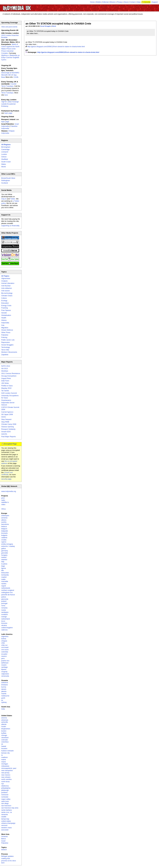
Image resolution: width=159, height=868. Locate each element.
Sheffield (5, 159)
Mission (113, 2)
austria (4, 522)
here (6, 95)
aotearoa (5, 682)
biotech (4, 850)
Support (155, 2)
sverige (4, 617)
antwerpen (5, 516)
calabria (4, 538)
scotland (4, 614)
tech (3, 863)
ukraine (4, 625)
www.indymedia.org (9, 491)
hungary (4, 555)
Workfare (5, 371)
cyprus (4, 542)
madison (4, 757)
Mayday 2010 (6, 388)
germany (5, 551)
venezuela (5, 676)
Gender (4, 313)
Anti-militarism (7, 288)
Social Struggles (46, 26)
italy (3, 562)
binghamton (6, 729)
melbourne (5, 696)
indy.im (4, 199)
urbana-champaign (8, 823)
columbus (5, 742)
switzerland (6, 619)
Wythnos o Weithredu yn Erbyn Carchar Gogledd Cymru (10, 58)
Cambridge (5, 149)
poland (4, 601)
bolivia (4, 639)
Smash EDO (6, 432)
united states (6, 821)
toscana (4, 623)
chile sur (4, 645)
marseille (5, 581)
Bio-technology (7, 293)
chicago (4, 735)
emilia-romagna (7, 544)
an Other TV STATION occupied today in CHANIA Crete (58, 24)
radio (3, 500)
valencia (4, 630)
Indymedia (5, 323)
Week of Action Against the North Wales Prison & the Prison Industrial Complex (10, 49)
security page (6, 479)
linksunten (5, 573)
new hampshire (7, 770)
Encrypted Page (10, 444)
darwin (4, 689)
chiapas (4, 641)
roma (3, 606)
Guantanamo (6, 400)
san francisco (6, 806)
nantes (4, 584)
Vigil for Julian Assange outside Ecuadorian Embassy (10, 104)
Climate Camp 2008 (9, 424)
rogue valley (6, 799)
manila (4, 694)
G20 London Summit (9, 393)
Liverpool (5, 152)
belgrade (5, 531)
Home (92, 2)
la (2, 755)
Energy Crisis (6, 305)
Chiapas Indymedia (8, 132)
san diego (5, 803)
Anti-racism (6, 291)
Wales (4, 164)
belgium (4, 529)
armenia (4, 518)
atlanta (4, 724)
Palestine (5, 335)
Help (138, 2)
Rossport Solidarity (8, 429)
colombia (5, 652)
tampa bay (5, 819)
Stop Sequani (6, 419)
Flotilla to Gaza (7, 386)
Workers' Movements (9, 352)
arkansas (5, 720)
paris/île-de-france (8, 595)
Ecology (4, 301)
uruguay (4, 672)
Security (147, 2)
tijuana (4, 669)
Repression (6, 342)
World (54, 26)
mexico (4, 656)
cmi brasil (5, 647)
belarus (4, 526)
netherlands (6, 588)
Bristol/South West (8, 178)
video (3, 504)
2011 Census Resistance (11, 373)
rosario (4, 665)
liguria (4, 568)
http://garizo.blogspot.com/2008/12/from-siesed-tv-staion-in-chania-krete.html (56, 47)
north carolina (6, 779)
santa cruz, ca (7, 812)
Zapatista (5, 355)
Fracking (5, 308)
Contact (132, 2)
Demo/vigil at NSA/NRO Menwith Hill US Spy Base (10, 75)
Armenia (4, 836)
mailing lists (6, 858)
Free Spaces (6, 310)
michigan (5, 764)
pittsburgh (5, 790)
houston (4, 748)
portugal (4, 603)
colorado (5, 740)
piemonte (5, 599)
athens (4, 520)
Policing (4, 337)
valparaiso (5, 674)
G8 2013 (5, 368)
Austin (4, 726)
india (3, 709)
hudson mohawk (7, 751)
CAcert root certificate (7, 474)
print (3, 498)
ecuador (4, 654)
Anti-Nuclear (6, 286)
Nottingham (6, 180)
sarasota (5, 814)
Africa (3, 509)
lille (3, 570)
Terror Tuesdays (7, 93)
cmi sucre (5, 650)
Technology (6, 347)
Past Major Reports (8, 437)
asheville (5, 722)
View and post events (9, 27)
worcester (5, 830)
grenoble (5, 553)
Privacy (120, 2)
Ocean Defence (7, 330)
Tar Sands (5, 391)
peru (3, 658)
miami (4, 762)
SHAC (4, 417)
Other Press (6, 332)
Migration (5, 328)
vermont (4, 825)
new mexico (6, 775)
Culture (4, 298)
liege (3, 566)
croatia (4, 540)
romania (4, 608)
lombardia (5, 575)
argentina (5, 636)
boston (4, 731)
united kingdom (7, 628)
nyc (3, 784)
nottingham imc (7, 592)
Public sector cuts (8, 340)
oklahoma (5, 786)
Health (4, 318)
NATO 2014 (6, 366)
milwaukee (5, 766)
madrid (4, 577)
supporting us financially (10, 226)
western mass (6, 828)
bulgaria (4, 535)
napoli (4, 586)
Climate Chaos (7, 296)
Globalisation (6, 315)
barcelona (5, 524)
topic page (8, 113)
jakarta (4, 691)
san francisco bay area (10, 808)
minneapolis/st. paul (9, 768)
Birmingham (6, 147)
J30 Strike (5, 383)
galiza (4, 548)
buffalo (4, 733)
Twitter (13, 199)
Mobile (98, 2)
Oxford (4, 157)
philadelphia (6, 788)
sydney (4, 702)
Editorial (105, 2)
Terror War (5, 350)
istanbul (4, 560)
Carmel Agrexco (7, 412)
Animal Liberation (8, 283)
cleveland (5, 738)
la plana (4, 564)
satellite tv (5, 502)
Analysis (4, 281)
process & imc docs (9, 861)
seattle (4, 817)
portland (4, 792)
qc (2, 700)
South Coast (6, 162)
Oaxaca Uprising (8, 427)
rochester (5, 797)
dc (2, 744)
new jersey (5, 773)
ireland (4, 557)
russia (4, 610)
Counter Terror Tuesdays (9, 85)
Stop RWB (5, 422)
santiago (4, 667)
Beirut (4, 839)
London (4, 154)
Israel (3, 841)
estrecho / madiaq (8, 546)
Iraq (3, 325)
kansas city (5, 753)
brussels (4, 533)
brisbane (5, 685)
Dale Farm (5, 381)
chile (3, 643)
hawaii (4, 746)
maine (4, 760)
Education (5, 303)
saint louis (5, 801)
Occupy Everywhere (9, 376)
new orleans (6, 777)
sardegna (5, 612)
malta (3, 579)
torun (3, 621)
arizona (4, 718)
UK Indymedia (25, 7)
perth (3, 698)
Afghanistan (6, 278)
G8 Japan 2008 (7, 414)
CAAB (16, 77)
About (126, 2)
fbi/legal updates (7, 856)
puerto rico (5, 661)
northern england (8, 590)
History (4, 320)
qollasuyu (5, 663)
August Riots (6, 378)
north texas (5, 782)
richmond (5, 795)
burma (4, 687)
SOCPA (4, 434)
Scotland (5, 183)
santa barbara (6, 810)
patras (4, 597)
